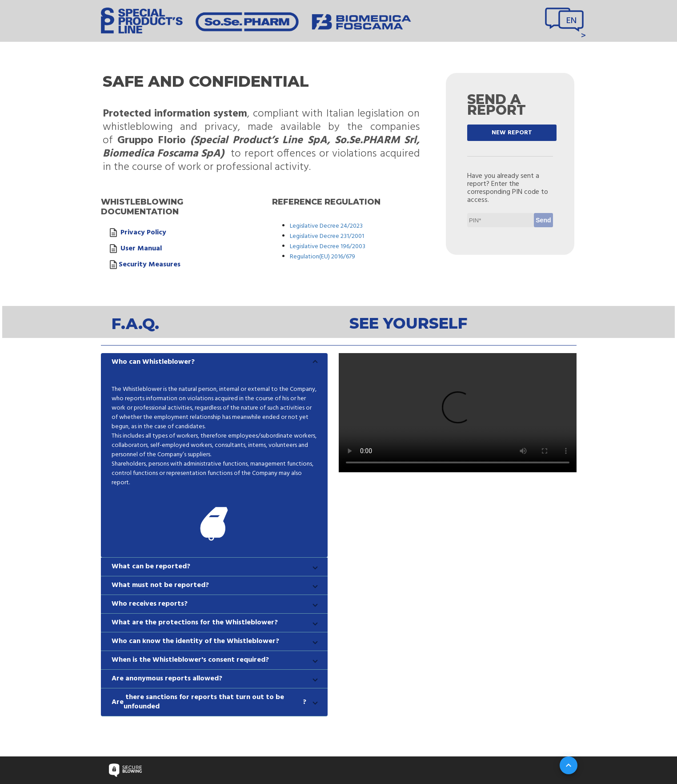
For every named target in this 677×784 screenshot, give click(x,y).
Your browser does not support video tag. (458, 413)
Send (543, 220)
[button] (214, 362)
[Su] (569, 765)
